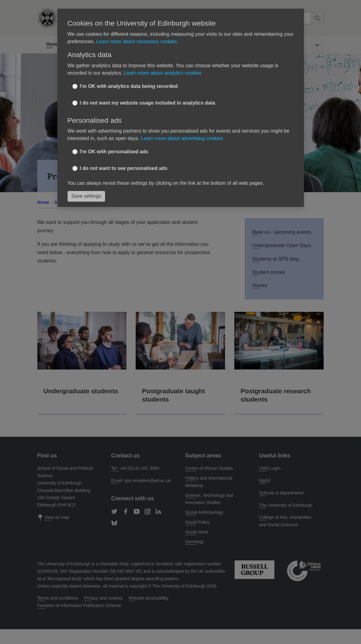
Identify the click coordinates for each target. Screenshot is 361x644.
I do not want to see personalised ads (124, 168)
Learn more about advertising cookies (182, 138)
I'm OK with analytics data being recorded (129, 86)
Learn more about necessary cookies (137, 41)
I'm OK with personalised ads (114, 152)
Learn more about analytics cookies (163, 73)
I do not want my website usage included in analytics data (148, 103)
